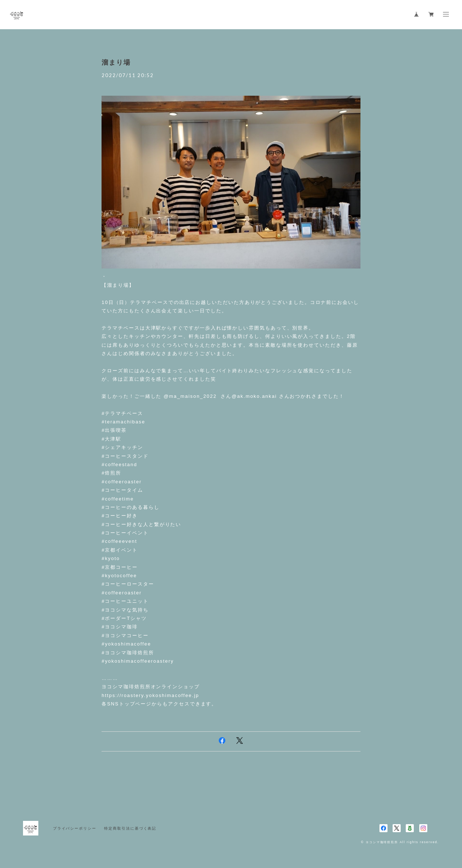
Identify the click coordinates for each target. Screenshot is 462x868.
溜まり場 (116, 62)
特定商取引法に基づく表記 (130, 828)
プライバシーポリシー (75, 828)
